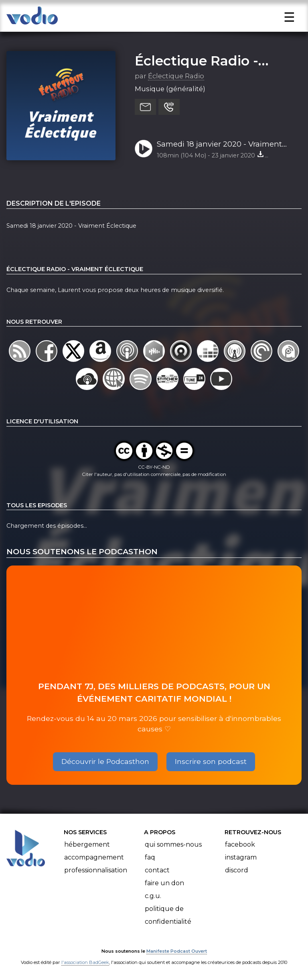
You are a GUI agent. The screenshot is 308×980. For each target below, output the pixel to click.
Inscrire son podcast (211, 761)
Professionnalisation (96, 870)
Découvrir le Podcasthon (105, 761)
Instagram (241, 857)
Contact (157, 870)
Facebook (240, 844)
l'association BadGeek (85, 962)
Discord (237, 870)
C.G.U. (153, 896)
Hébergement (87, 844)
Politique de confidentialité (168, 915)
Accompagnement (94, 857)
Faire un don (164, 883)
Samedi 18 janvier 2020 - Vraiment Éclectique (219, 145)
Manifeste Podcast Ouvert (177, 951)
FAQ (150, 857)
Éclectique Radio (176, 76)
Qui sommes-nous (173, 844)
